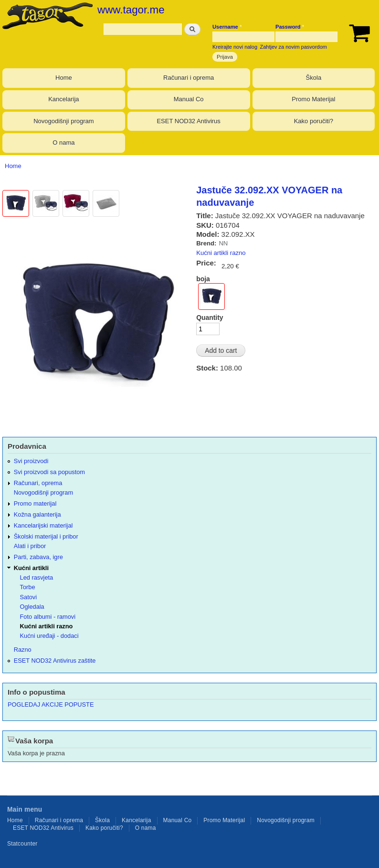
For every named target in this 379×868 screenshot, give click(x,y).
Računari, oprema (38, 483)
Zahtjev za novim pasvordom (294, 47)
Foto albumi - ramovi (48, 617)
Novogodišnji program (63, 121)
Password (290, 27)
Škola (314, 78)
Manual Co (189, 99)
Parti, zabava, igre (38, 557)
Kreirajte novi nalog (235, 47)
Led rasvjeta (37, 577)
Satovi (29, 597)
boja (203, 279)
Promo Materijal (313, 99)
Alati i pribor (30, 546)
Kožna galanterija (37, 514)
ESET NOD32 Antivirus (188, 121)
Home (64, 78)
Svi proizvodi (31, 461)
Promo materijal (35, 503)
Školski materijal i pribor (46, 536)
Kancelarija (63, 99)
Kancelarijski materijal (43, 525)
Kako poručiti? (314, 121)
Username (227, 27)
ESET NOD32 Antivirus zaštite (55, 661)
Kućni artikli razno (221, 253)
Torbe (28, 587)
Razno (23, 650)
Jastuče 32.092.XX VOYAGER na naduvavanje (269, 196)
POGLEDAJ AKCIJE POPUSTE (51, 704)
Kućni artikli (31, 568)
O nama (63, 143)
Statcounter (22, 844)
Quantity (210, 318)
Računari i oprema (189, 78)
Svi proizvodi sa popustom (49, 472)
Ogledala (32, 607)
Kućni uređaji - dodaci (49, 636)
